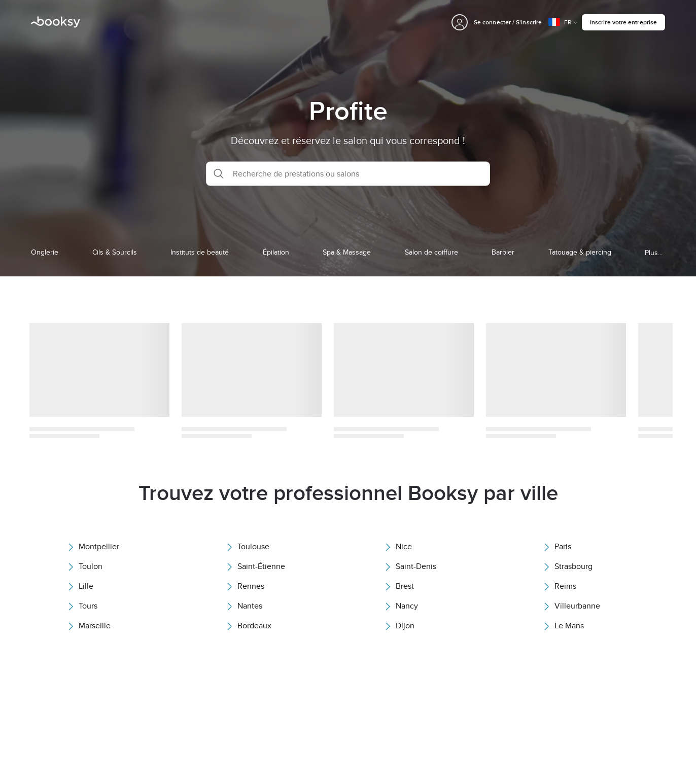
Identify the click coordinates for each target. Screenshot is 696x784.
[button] (348, 173)
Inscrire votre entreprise (623, 22)
